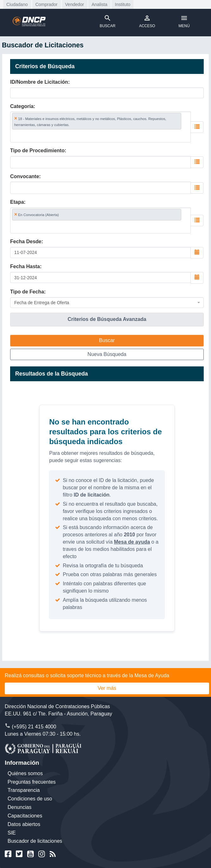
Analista (99, 4)
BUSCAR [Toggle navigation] (108, 21)
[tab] (107, 319)
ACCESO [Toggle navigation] (147, 21)
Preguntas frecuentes (32, 782)
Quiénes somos (25, 773)
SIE (12, 833)
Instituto (123, 4)
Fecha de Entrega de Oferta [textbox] (42, 303)
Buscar (107, 340)
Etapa (17, 202)
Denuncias (20, 807)
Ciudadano (17, 4)
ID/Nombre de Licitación (39, 82)
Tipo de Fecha (27, 292)
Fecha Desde (26, 241)
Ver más (107, 688)
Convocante (25, 176)
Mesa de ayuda (132, 542)
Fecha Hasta (25, 266)
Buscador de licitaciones (35, 841)
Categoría (22, 106)
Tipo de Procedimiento (37, 151)
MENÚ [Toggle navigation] (184, 21)
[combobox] (100, 127)
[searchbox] (42, 136)
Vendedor (75, 4)
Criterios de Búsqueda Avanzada (107, 319)
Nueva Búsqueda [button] (107, 354)
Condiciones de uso (30, 799)
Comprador (47, 4)
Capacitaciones (25, 816)
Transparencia (24, 790)
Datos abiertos (24, 824)
